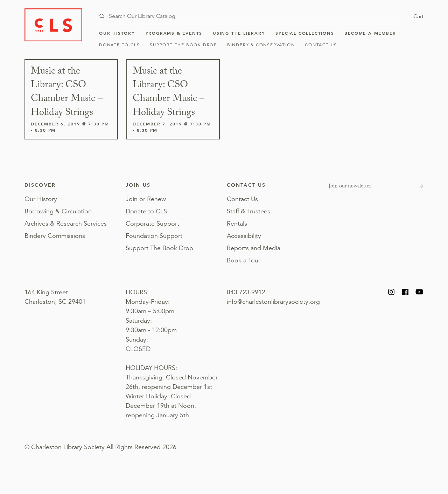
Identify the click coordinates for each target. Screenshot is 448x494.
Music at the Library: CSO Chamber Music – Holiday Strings (67, 93)
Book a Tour (244, 260)
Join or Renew (146, 199)
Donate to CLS (119, 45)
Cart (418, 16)
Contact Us (321, 45)
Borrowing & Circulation (58, 211)
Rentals (237, 224)
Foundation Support (154, 236)
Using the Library (239, 33)
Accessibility (244, 236)
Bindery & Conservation (261, 45)
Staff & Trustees (248, 211)
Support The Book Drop (183, 45)
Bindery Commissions (55, 236)
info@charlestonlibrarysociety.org (273, 302)
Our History (117, 33)
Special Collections (305, 33)
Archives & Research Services (66, 224)
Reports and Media (254, 248)
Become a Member (370, 33)
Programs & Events (174, 33)
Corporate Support (152, 224)
